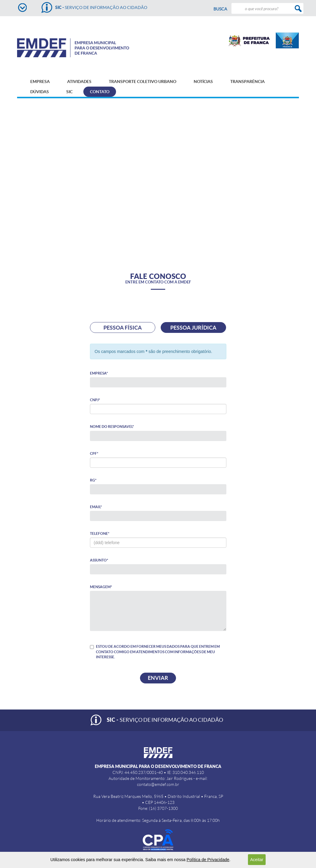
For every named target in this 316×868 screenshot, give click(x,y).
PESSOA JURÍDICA (193, 328)
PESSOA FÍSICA (123, 328)
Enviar (158, 678)
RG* (93, 480)
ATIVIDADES (79, 81)
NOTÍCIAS (203, 81)
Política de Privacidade (208, 860)
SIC (69, 92)
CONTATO (100, 92)
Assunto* (99, 560)
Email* (96, 507)
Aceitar (257, 860)
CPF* (94, 453)
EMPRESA (40, 81)
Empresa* (99, 373)
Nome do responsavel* (112, 427)
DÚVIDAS (40, 92)
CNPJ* (95, 400)
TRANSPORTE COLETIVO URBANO (143, 81)
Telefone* (100, 533)
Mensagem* (101, 587)
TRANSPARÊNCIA (247, 81)
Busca (220, 9)
